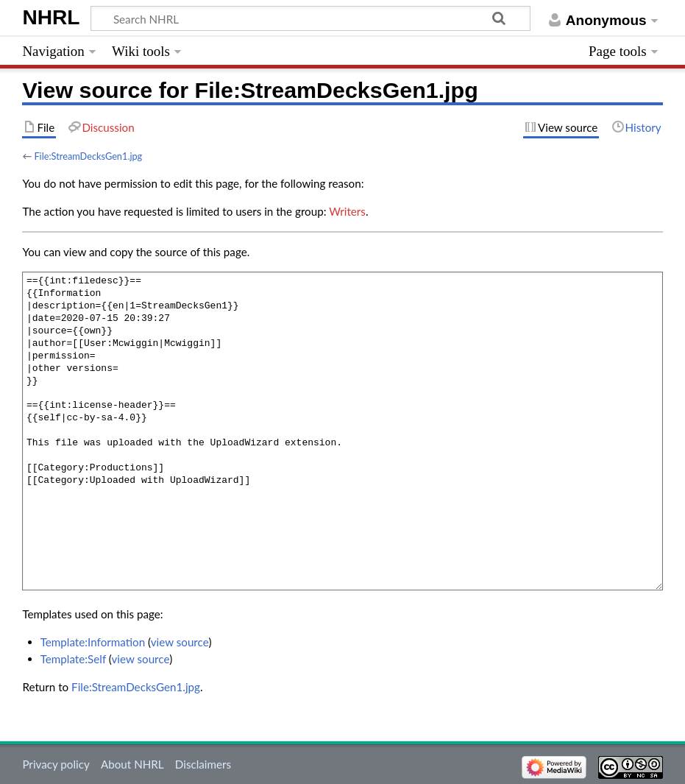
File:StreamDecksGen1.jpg (88, 156)
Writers (347, 211)
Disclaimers (203, 764)
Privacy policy (56, 764)
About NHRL (132, 764)
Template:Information (93, 642)
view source (180, 642)
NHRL (51, 17)
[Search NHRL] (311, 18)
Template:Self (73, 659)
